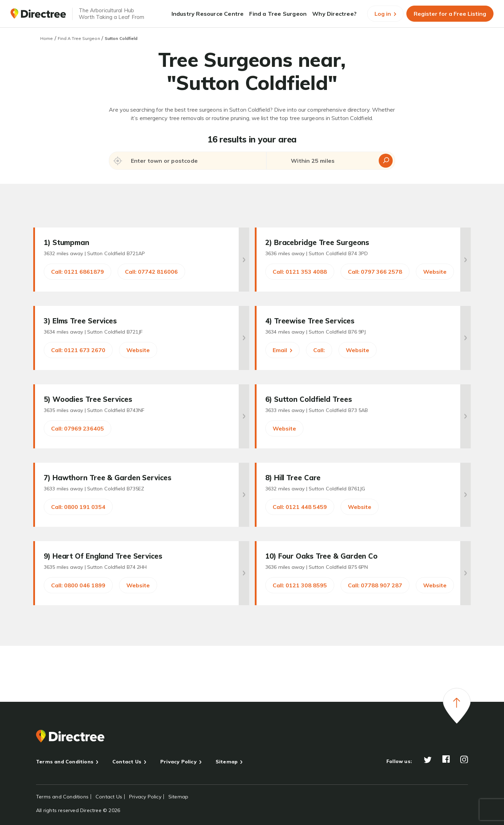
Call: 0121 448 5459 (300, 507)
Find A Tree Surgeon (79, 38)
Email (282, 350)
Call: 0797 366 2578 (375, 272)
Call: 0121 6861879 (78, 272)
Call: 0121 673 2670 (78, 350)
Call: (319, 350)
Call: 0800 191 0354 (78, 507)
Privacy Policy (178, 762)
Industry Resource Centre (208, 14)
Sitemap (227, 762)
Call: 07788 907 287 (375, 585)
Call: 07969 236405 (78, 428)
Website (435, 272)
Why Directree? (334, 14)
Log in (385, 14)
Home (47, 38)
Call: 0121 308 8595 (300, 585)
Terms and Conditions (65, 762)
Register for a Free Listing (450, 14)
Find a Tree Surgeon (278, 14)
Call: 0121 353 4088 (300, 272)
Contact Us (127, 762)
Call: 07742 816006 (151, 272)
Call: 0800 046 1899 (78, 585)
